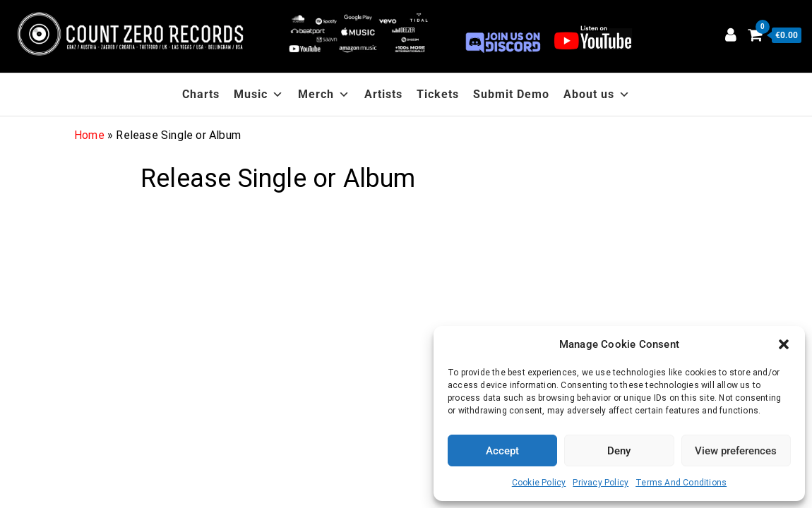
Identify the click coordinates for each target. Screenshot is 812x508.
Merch (324, 94)
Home (89, 135)
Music (259, 94)
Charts (201, 94)
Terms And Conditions (681, 483)
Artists (383, 94)
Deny (619, 451)
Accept (502, 451)
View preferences (736, 451)
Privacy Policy (601, 483)
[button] (784, 344)
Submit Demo (511, 94)
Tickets (438, 94)
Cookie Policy (539, 483)
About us (597, 94)
